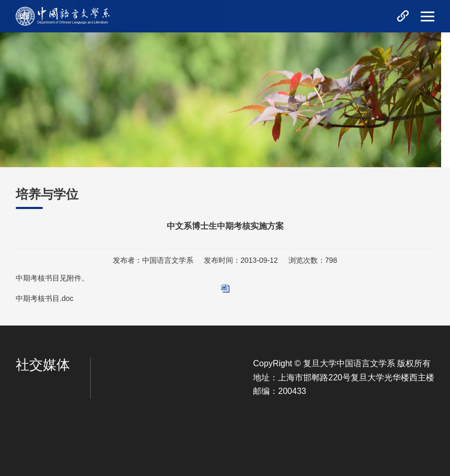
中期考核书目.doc (44, 298)
